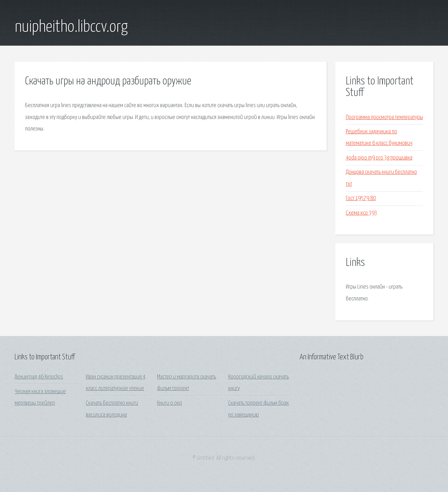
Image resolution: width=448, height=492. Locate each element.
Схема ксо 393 (361, 213)
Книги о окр (170, 403)
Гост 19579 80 (361, 198)
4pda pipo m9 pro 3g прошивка (379, 158)
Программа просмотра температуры (384, 117)
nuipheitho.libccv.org (71, 27)
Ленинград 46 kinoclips (39, 377)
